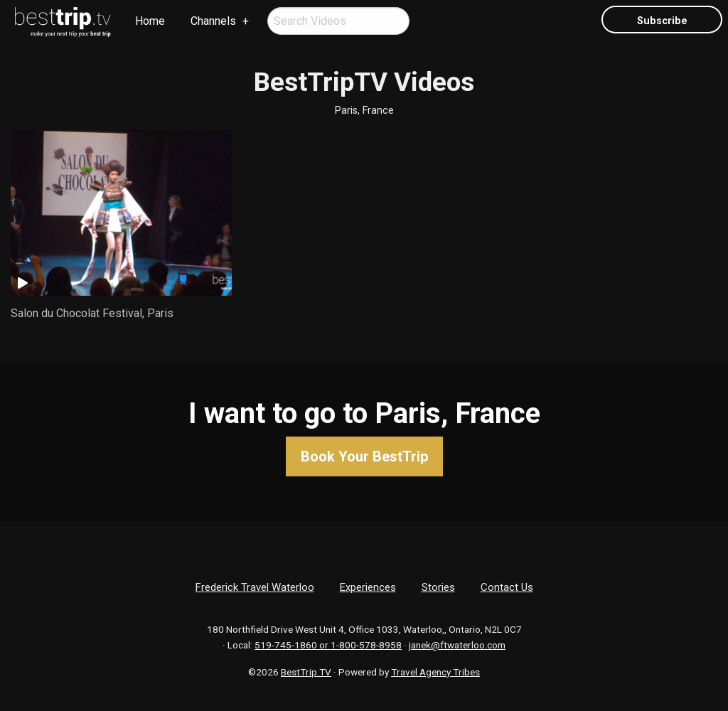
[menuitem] (63, 22)
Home (150, 21)
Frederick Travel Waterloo (255, 587)
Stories (438, 587)
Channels (213, 21)
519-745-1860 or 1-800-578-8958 (328, 645)
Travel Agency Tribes (435, 672)
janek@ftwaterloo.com (457, 645)
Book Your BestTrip (364, 456)
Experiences (368, 587)
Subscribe (662, 21)
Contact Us (507, 587)
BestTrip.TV (306, 672)
